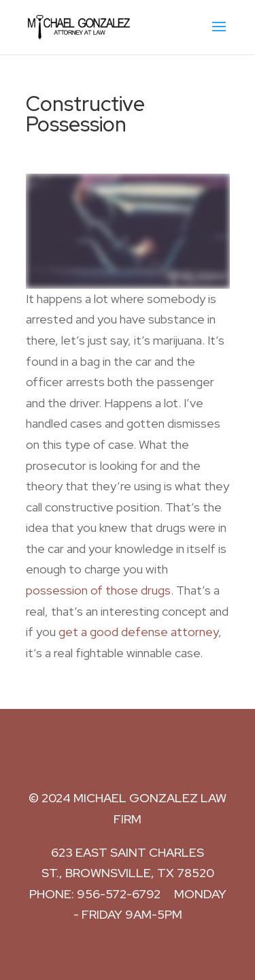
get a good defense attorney (138, 632)
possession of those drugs (98, 590)
